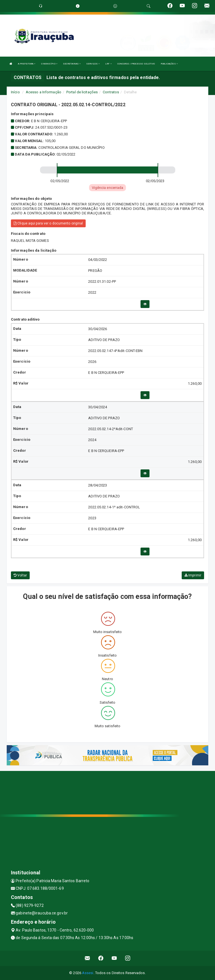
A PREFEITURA (27, 64)
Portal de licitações (82, 92)
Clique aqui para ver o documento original (48, 223)
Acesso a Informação (44, 92)
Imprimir (193, 575)
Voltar (20, 575)
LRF (108, 64)
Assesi (88, 973)
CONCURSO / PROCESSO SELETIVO (136, 64)
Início (15, 92)
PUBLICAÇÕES (169, 64)
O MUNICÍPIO (49, 64)
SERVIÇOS (93, 64)
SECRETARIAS (72, 64)
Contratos (111, 92)
